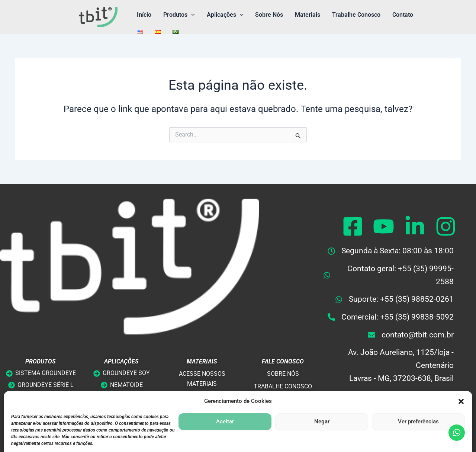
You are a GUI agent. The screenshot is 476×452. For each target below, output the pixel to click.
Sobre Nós (269, 15)
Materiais (308, 15)
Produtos (179, 15)
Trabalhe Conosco (356, 15)
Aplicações (225, 15)
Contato (403, 15)
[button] (191, 15)
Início (144, 15)
